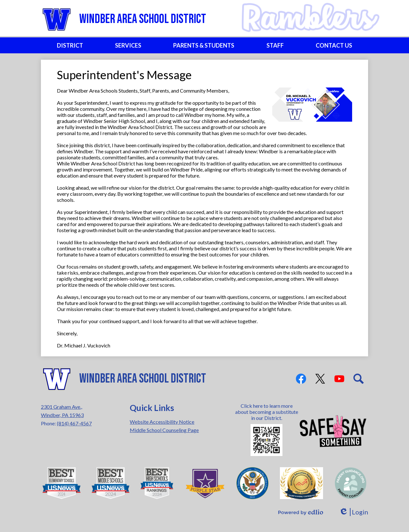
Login (354, 512)
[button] (70, 45)
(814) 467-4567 (74, 423)
